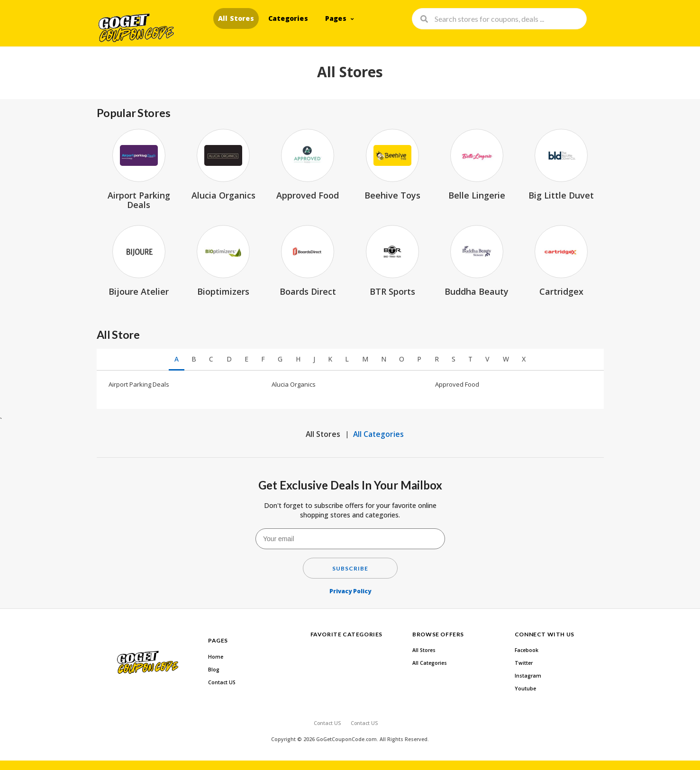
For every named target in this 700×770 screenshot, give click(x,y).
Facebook (527, 650)
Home (216, 657)
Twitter (524, 663)
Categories (288, 18)
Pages (336, 18)
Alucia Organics (294, 384)
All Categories (378, 434)
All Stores (236, 18)
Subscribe (350, 568)
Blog (214, 670)
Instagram (528, 676)
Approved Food (457, 384)
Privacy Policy (350, 591)
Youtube (525, 688)
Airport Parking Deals (139, 384)
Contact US (222, 682)
